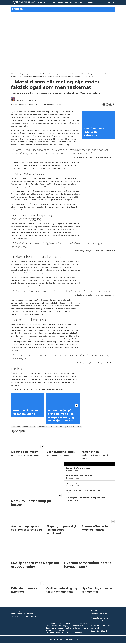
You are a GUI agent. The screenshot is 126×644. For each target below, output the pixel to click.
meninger (16, 427)
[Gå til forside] (23, 2)
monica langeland (46, 427)
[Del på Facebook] (104, 105)
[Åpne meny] (114, 3)
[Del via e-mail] (113, 105)
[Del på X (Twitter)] (107, 105)
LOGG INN (89, 2)
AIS (66, 2)
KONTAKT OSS (44, 2)
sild (79, 427)
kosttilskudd (29, 427)
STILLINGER (58, 2)
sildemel (71, 427)
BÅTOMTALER (76, 2)
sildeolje (60, 427)
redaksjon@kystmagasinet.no (24, 617)
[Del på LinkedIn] (110, 105)
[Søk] (109, 2)
